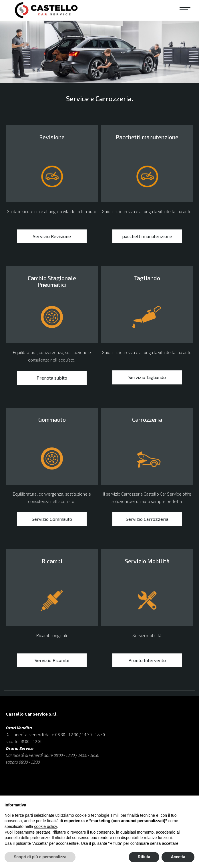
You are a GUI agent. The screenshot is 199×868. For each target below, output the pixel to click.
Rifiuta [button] (144, 857)
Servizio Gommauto (52, 520)
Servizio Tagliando (147, 379)
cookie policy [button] (46, 826)
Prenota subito (52, 379)
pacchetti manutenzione (147, 238)
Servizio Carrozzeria (147, 520)
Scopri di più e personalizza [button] (40, 857)
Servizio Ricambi (52, 661)
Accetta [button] (178, 857)
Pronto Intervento (147, 661)
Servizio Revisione (52, 238)
